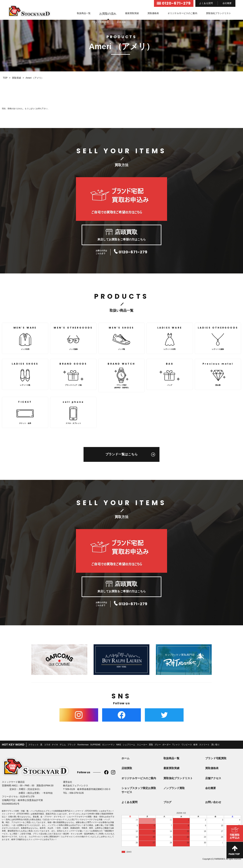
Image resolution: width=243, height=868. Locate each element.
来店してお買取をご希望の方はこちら (121, 235)
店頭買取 (127, 768)
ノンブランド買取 (174, 788)
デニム (63, 745)
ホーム (125, 758)
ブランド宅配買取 (216, 758)
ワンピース (187, 745)
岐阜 (196, 745)
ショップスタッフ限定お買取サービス (139, 790)
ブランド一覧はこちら (121, 454)
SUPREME (95, 745)
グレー (158, 745)
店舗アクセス (213, 778)
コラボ (47, 745)
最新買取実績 (132, 13)
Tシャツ (176, 745)
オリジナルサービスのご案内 (182, 13)
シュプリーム (129, 745)
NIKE (119, 745)
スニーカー (142, 745)
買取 (151, 745)
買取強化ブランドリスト (219, 13)
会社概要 (227, 3)
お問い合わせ (213, 802)
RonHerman (83, 745)
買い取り (215, 745)
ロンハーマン (108, 745)
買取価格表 (153, 13)
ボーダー (166, 745)
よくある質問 (206, 3)
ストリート (204, 745)
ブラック (72, 745)
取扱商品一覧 (84, 13)
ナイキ (55, 745)
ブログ (167, 802)
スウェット (34, 745)
